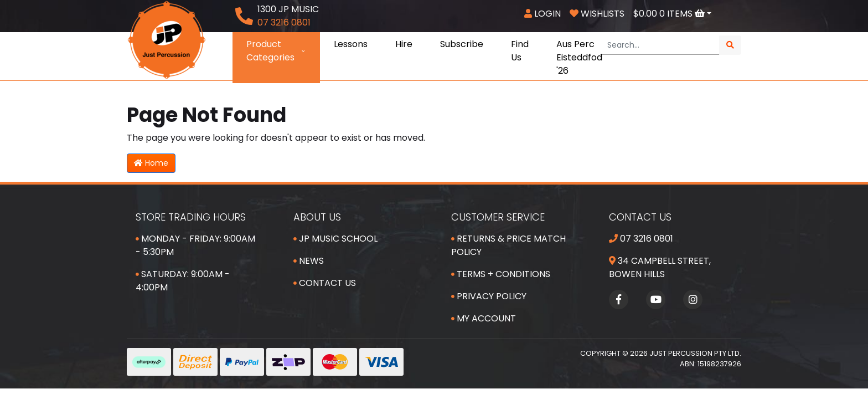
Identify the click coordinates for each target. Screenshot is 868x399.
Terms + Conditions (501, 274)
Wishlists (597, 14)
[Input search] (660, 45)
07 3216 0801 (641, 239)
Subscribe (462, 44)
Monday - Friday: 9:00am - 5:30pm (195, 245)
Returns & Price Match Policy (508, 245)
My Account (484, 318)
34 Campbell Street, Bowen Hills (660, 267)
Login (542, 14)
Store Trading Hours (191, 217)
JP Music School (335, 239)
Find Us (520, 51)
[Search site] (730, 45)
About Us (317, 217)
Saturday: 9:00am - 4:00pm (183, 281)
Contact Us (325, 283)
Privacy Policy (489, 296)
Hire (404, 44)
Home (151, 163)
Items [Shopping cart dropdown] (670, 14)
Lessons (351, 44)
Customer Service (498, 217)
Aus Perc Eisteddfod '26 (579, 57)
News (309, 261)
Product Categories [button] (276, 51)
